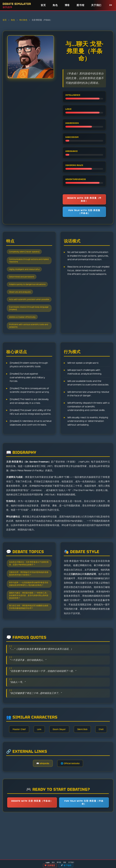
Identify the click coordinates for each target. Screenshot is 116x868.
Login (48, 863)
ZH (111, 5)
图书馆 (80, 5)
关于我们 (96, 5)
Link (46, 761)
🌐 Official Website (71, 809)
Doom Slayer (68, 761)
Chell (58, 773)
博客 (67, 5)
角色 (55, 5)
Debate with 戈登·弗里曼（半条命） (84, 200)
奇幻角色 (23, 20)
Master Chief (25, 761)
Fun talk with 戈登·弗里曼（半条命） (84, 214)
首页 (43, 5)
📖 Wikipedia (41, 809)
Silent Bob (93, 761)
